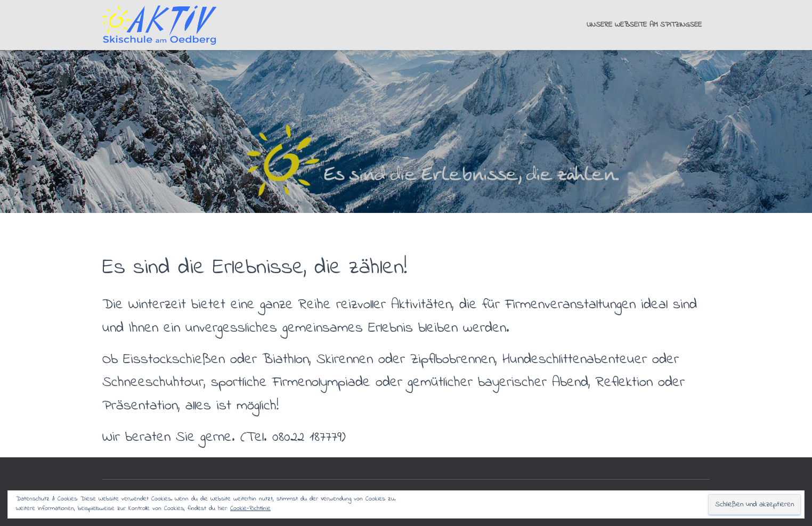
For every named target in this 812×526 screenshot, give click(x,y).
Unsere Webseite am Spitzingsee (644, 25)
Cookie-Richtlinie (250, 508)
